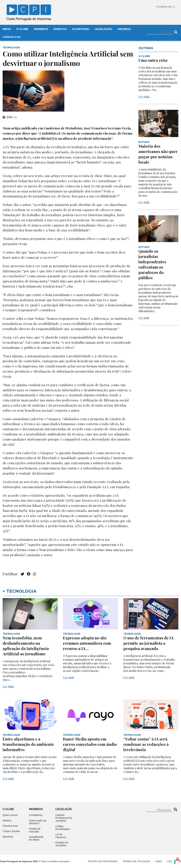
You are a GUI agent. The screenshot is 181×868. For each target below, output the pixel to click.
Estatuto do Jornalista (62, 844)
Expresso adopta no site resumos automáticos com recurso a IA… (87, 643)
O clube (8, 809)
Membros (41, 29)
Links (159, 861)
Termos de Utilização (137, 861)
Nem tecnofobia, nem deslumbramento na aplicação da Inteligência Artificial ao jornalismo (26, 646)
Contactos (12, 37)
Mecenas (124, 29)
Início (7, 29)
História (7, 821)
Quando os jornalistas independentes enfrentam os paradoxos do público (152, 264)
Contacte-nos (166, 7)
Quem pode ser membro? (38, 822)
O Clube (22, 29)
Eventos (60, 29)
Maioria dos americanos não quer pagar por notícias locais (158, 154)
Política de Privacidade (103, 861)
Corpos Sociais (11, 831)
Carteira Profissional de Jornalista (64, 818)
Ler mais (144, 96)
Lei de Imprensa (61, 836)
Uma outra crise (153, 60)
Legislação (103, 29)
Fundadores (36, 815)
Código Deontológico (63, 828)
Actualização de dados (36, 838)
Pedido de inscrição (35, 830)
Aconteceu (81, 29)
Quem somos (10, 815)
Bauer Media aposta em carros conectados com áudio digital (90, 744)
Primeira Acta (10, 826)
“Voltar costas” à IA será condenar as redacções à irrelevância (146, 744)
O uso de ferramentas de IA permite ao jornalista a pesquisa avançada (148, 643)
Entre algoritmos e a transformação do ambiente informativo (28, 744)
